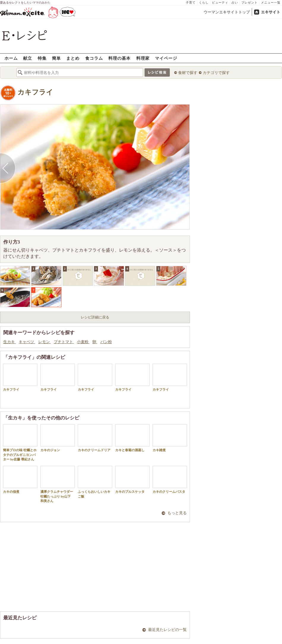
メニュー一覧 (271, 3)
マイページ (166, 58)
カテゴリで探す (216, 73)
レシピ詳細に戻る (95, 317)
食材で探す (188, 73)
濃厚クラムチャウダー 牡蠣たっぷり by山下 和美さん (58, 484)
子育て (191, 3)
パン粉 (106, 342)
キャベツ (27, 342)
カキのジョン (58, 438)
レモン (45, 342)
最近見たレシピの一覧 (167, 630)
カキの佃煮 (20, 480)
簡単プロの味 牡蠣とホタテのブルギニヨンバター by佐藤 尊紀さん (20, 443)
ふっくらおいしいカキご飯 (95, 482)
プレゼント (249, 3)
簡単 (56, 58)
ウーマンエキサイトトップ (227, 12)
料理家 (143, 58)
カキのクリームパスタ (170, 480)
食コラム (94, 58)
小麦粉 (83, 342)
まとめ (73, 58)
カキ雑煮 (170, 438)
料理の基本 (119, 58)
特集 (42, 58)
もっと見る (177, 513)
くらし (204, 3)
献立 (28, 58)
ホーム (11, 58)
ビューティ (220, 3)
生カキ (9, 342)
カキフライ (35, 92)
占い (235, 3)
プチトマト (64, 342)
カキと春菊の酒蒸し (132, 438)
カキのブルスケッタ (132, 480)
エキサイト (271, 12)
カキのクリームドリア (95, 438)
